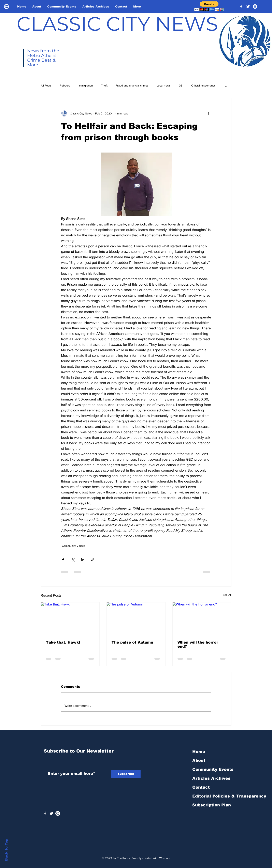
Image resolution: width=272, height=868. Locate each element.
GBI (181, 85)
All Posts (46, 85)
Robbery (65, 85)
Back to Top (6, 850)
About (199, 760)
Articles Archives (211, 778)
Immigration (86, 85)
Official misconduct (203, 85)
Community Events (213, 769)
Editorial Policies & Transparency (229, 796)
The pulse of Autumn (132, 642)
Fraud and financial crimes (132, 85)
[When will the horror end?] (202, 619)
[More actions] (209, 113)
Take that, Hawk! (63, 642)
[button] (209, 6)
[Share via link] (93, 560)
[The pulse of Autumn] (136, 619)
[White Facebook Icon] (45, 813)
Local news (164, 85)
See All (227, 595)
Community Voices (74, 546)
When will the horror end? (198, 644)
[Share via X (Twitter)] (73, 560)
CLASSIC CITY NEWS (117, 24)
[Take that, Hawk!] (70, 619)
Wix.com (165, 858)
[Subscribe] (126, 774)
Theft (104, 85)
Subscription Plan (212, 805)
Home (199, 752)
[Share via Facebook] (63, 560)
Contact (201, 787)
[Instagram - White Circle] (255, 6)
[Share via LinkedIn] (83, 560)
